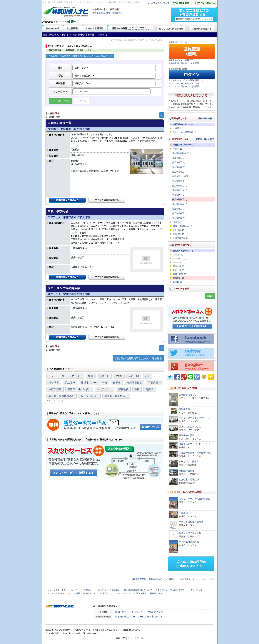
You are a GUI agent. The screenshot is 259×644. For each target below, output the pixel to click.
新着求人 (54, 383)
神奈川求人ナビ (155, 612)
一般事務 (183, 513)
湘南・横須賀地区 (114, 13)
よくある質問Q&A (56, 593)
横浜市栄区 (177, 218)
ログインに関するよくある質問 (185, 86)
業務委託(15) (82, 83)
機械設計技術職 (187, 471)
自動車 (117, 383)
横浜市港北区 (178, 190)
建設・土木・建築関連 (183, 132)
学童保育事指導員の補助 (191, 522)
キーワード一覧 (56, 401)
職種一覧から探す (206, 118)
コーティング (104, 389)
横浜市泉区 (177, 209)
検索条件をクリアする (183, 124)
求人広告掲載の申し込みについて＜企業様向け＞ (90, 593)
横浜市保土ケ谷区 (180, 176)
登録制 (176, 282)
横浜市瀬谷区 (178, 213)
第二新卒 (70, 383)
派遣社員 (177, 270)
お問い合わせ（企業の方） (108, 590)
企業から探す (140, 593)
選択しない (81, 68)
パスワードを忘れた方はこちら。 (186, 83)
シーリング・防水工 (190, 462)
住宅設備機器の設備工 (190, 542)
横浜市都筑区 (178, 199)
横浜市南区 (177, 167)
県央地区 (177, 230)
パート (176, 262)
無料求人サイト (155, 617)
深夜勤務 (123, 389)
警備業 (149, 389)
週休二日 (104, 376)
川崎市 (102, 13)
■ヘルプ (152, 3)
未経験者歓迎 (134, 383)
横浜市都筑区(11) (85, 76)
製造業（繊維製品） (79, 389)
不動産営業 (184, 409)
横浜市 (95, 13)
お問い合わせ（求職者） (81, 590)
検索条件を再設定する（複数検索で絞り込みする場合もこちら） (80, 56)
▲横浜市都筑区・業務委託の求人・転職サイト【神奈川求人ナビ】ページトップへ (172, 579)
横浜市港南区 (178, 172)
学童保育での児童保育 (190, 533)
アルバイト (178, 258)
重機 (137, 389)
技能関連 (177, 128)
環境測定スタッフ (188, 395)
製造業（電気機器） (116, 396)
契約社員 (177, 266)
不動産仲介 (155, 383)
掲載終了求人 (156, 593)
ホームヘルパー (89, 396)
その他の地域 (179, 238)
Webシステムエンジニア (191, 427)
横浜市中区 (177, 162)
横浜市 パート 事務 (94, 383)
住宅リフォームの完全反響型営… (195, 499)
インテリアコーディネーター (65, 376)
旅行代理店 (55, 389)
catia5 (119, 376)
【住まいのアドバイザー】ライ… (195, 444)
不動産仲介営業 (187, 435)
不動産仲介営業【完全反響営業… (195, 453)
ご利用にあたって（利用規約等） (171, 590)
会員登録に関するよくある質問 (185, 63)
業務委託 (177, 278)
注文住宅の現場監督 (189, 480)
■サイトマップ (163, 3)
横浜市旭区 (177, 181)
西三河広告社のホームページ (130, 617)
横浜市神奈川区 (179, 153)
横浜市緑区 (177, 195)
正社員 (176, 255)
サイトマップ (196, 590)
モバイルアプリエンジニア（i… (195, 418)
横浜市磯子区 (178, 186)
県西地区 (177, 234)
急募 (91, 376)
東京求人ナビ (138, 612)
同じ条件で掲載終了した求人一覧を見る (139, 358)
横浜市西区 (177, 158)
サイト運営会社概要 (57, 590)
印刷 (147, 376)
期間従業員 (178, 274)
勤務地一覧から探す (205, 139)
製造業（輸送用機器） (61, 396)
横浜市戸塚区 (178, 204)
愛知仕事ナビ (122, 612)
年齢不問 (134, 376)
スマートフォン (136, 638)
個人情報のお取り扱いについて (138, 590)
